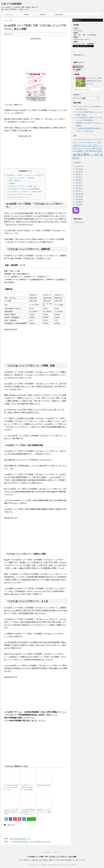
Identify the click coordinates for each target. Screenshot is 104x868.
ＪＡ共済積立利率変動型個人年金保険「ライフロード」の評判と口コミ (28, 812)
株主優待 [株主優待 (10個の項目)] (83, 154)
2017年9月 (79, 172)
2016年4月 (79, 205)
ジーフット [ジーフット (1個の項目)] (96, 139)
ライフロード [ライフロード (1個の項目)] (94, 142)
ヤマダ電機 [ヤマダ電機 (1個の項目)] (88, 142)
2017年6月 (79, 177)
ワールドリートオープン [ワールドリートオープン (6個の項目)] (87, 144)
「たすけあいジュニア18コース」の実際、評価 (21, 186)
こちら (64, 712)
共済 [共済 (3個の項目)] (94, 148)
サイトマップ (10, 14)
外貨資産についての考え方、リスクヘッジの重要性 (44, 812)
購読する (77, 20)
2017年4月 (79, 183)
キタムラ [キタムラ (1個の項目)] (84, 139)
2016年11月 (79, 194)
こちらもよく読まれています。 (18, 197)
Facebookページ (79, 55)
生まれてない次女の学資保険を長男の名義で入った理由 (11, 812)
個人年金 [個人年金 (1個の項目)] (89, 148)
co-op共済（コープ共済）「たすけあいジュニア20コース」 (25, 175)
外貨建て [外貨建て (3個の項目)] (80, 151)
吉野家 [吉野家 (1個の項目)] (74, 151)
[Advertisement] (36, 54)
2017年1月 (79, 191)
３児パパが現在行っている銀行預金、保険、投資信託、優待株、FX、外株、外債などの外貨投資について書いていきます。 (52, 860)
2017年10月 (79, 169)
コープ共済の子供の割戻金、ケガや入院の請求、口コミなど (11, 787)
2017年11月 (79, 166)
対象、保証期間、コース (16, 181)
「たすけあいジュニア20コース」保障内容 (19, 178)
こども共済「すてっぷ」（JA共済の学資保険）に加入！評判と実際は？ (28, 787)
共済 (13, 825)
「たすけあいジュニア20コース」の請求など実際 (24, 192)
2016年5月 (79, 202)
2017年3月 (79, 185)
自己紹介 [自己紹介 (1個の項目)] (92, 155)
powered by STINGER (69, 865)
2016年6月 (79, 199)
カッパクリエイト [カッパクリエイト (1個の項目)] (77, 139)
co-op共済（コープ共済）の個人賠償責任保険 (23, 189)
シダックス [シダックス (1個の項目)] (90, 139)
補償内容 (11, 183)
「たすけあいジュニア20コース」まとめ (19, 194)
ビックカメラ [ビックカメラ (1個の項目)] (81, 142)
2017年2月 (79, 188)
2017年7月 (79, 174)
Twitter (26, 14)
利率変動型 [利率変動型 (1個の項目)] (99, 148)
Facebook (43, 14)
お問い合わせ (59, 14)
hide (29, 171)
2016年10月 (79, 196)
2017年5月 (79, 180)
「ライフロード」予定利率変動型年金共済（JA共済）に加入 (94, 81)
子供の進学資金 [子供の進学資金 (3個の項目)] (91, 151)
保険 (9, 825)
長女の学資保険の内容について (44, 786)
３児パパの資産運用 (11, 4)
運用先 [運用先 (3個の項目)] (97, 155)
